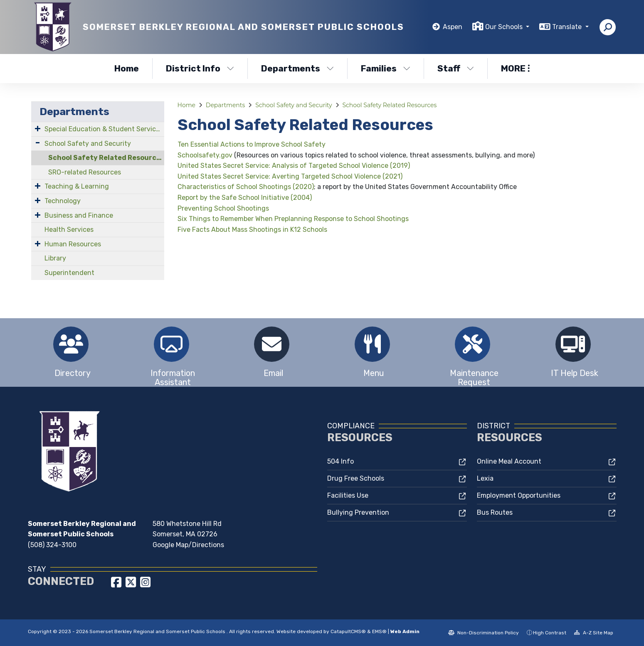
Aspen (453, 27)
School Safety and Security (88, 144)
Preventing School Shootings (223, 208)
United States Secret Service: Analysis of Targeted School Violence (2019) (294, 166)
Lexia (485, 478)
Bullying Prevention (358, 512)
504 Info (341, 461)
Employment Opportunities (519, 495)
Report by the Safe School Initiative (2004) (245, 198)
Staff (456, 68)
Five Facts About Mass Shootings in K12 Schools (252, 230)
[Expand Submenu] (38, 128)
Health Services (69, 230)
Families (386, 68)
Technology (63, 201)
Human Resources (73, 244)
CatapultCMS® (348, 631)
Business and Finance (79, 215)
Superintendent (69, 273)
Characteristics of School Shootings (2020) (246, 187)
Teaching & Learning (77, 186)
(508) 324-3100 (52, 545)
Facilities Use (348, 495)
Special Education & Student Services (104, 129)
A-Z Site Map (594, 633)
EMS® (379, 631)
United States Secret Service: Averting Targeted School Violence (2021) (290, 176)
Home (127, 68)
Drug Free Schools (356, 478)
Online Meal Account (509, 461)
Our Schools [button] (505, 27)
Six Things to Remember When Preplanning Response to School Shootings (293, 219)
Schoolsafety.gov (205, 155)
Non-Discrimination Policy (484, 633)
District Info (200, 68)
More (515, 68)
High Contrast (550, 633)
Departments (297, 68)
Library (55, 258)
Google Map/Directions (188, 545)
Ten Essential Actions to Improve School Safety (252, 144)
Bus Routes (495, 512)
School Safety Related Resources (106, 158)
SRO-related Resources (85, 172)
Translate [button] (568, 27)
